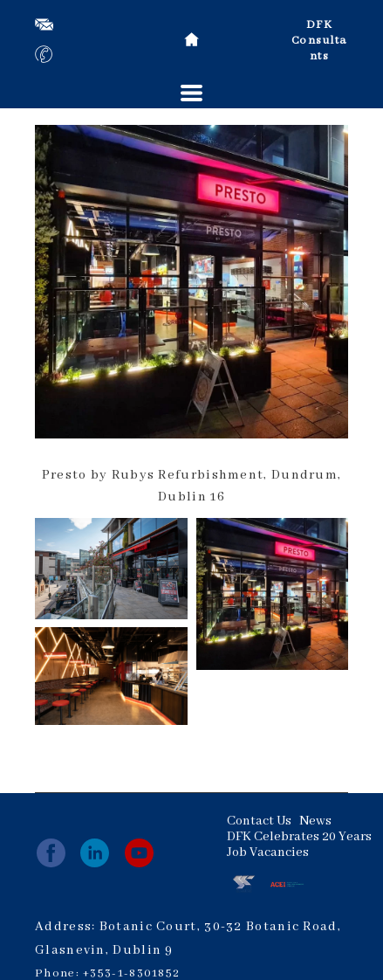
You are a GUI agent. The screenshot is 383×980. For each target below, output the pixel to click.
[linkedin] (95, 853)
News (315, 821)
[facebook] (51, 853)
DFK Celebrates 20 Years (299, 837)
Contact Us (259, 821)
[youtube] (139, 853)
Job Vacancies (268, 852)
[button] (191, 93)
